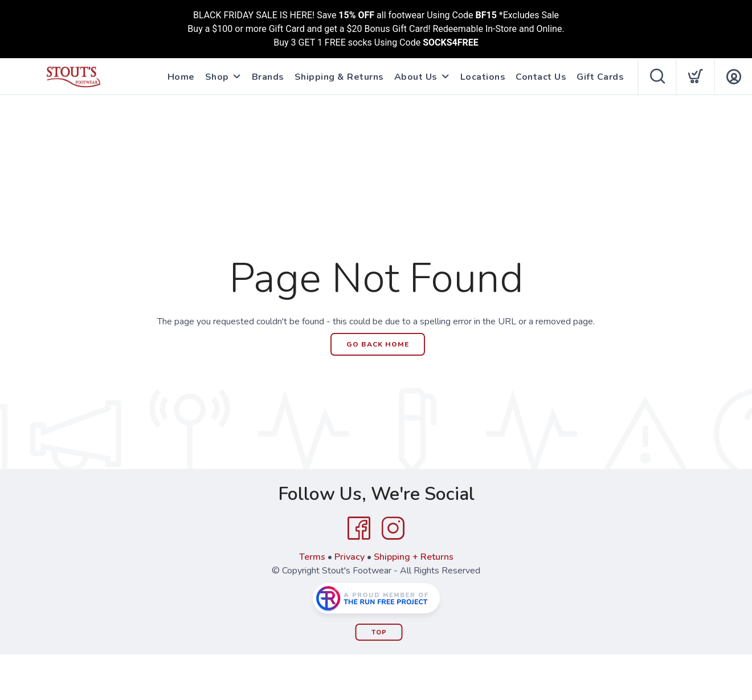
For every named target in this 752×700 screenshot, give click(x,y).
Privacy (350, 557)
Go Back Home (378, 344)
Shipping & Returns (339, 77)
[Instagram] (393, 528)
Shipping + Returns (414, 557)
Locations (483, 77)
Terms (312, 557)
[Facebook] (359, 528)
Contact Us (541, 77)
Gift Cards (600, 77)
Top (379, 632)
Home (181, 77)
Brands (268, 77)
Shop (217, 77)
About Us (416, 77)
